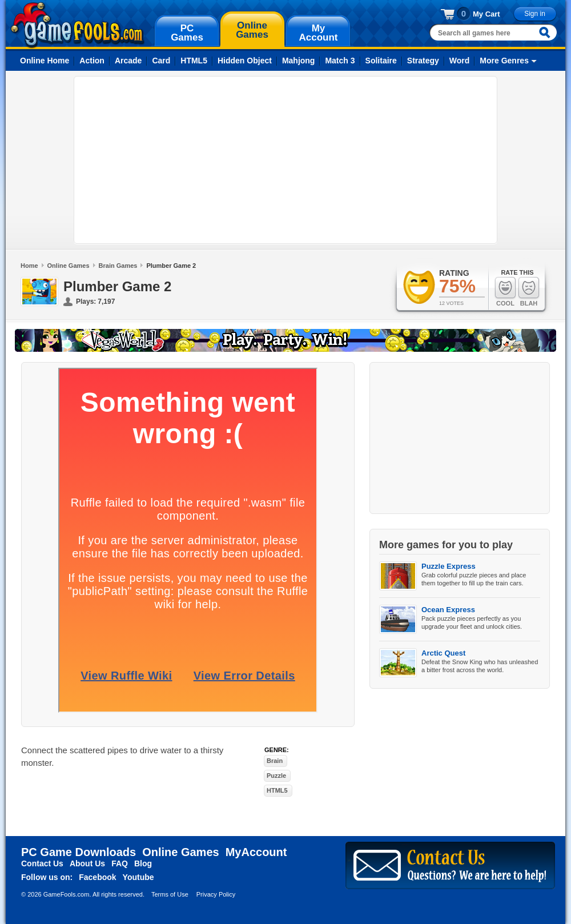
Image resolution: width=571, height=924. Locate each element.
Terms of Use (170, 894)
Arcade (128, 61)
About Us (87, 863)
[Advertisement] (258, 160)
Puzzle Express (449, 566)
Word (460, 61)
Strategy (423, 61)
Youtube (138, 877)
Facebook (97, 877)
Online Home (45, 61)
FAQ (120, 863)
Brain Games (118, 266)
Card (161, 61)
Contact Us (42, 863)
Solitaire (381, 61)
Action (92, 61)
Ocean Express (448, 610)
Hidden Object (245, 61)
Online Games (69, 266)
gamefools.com (77, 25)
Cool (505, 292)
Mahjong (299, 61)
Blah (529, 292)
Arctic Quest (443, 653)
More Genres (504, 61)
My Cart (486, 14)
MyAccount (256, 852)
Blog (143, 863)
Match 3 (340, 61)
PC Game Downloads (79, 852)
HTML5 (194, 61)
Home (29, 266)
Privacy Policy (216, 894)
